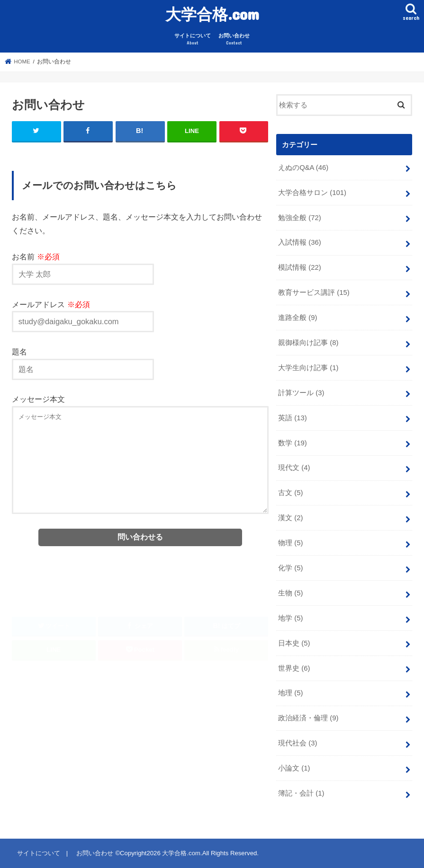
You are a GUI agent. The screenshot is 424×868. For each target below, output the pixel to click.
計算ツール (301, 393)
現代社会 (298, 743)
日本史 (294, 643)
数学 (293, 443)
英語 (293, 418)
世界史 (294, 668)
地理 (290, 693)
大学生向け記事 (308, 368)
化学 (290, 568)
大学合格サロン (312, 193)
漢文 (290, 518)
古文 (290, 493)
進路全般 (298, 318)
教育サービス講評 (314, 292)
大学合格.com (212, 14)
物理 (290, 543)
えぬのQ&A (303, 168)
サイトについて (193, 40)
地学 (290, 618)
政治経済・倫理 (308, 718)
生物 (290, 593)
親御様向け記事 (308, 343)
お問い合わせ (234, 40)
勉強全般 (300, 218)
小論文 (294, 768)
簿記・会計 (301, 793)
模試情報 (300, 267)
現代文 (294, 468)
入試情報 (300, 242)
